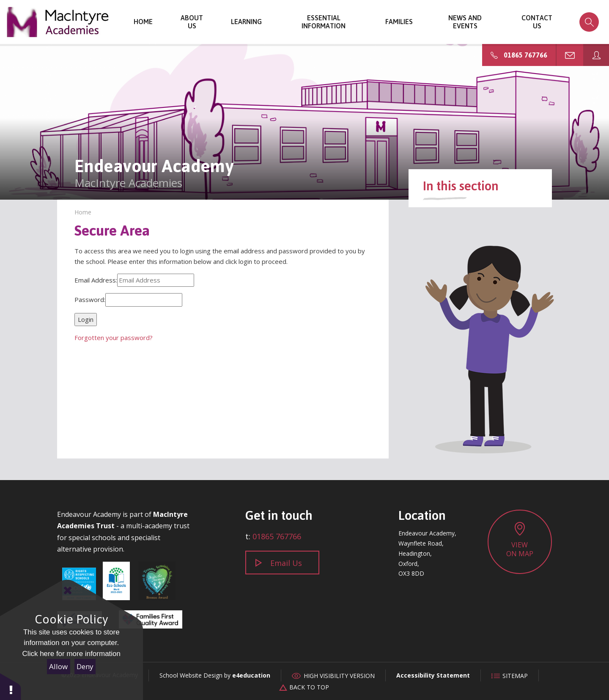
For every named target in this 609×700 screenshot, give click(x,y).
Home (83, 212)
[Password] (144, 300)
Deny (85, 666)
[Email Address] (156, 280)
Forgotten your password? (114, 338)
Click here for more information (71, 654)
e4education (251, 675)
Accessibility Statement (433, 675)
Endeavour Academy (58, 22)
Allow (58, 666)
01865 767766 (277, 536)
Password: (90, 299)
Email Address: (96, 280)
